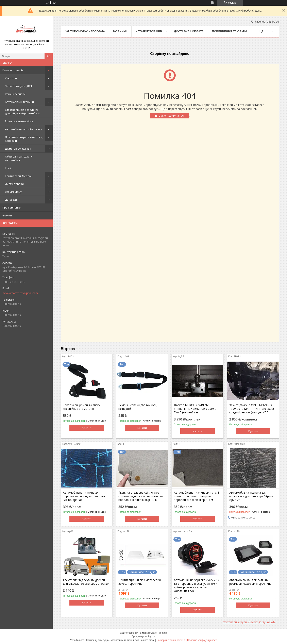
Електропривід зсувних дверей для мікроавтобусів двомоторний (86, 582)
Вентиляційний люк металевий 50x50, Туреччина (140, 582)
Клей (8, 168)
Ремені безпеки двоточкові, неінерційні (138, 407)
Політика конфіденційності (202, 640)
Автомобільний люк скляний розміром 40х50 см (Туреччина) (251, 582)
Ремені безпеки (15, 94)
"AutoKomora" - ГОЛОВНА (85, 31)
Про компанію (12, 208)
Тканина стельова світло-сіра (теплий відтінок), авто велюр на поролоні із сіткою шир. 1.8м (141, 496)
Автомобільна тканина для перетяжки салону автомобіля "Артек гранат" (84, 496)
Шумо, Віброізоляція (18, 149)
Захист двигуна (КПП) (19, 86)
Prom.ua (162, 633)
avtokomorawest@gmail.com (20, 293)
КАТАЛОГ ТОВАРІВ (149, 31)
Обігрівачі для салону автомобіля (19, 158)
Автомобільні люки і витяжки (24, 129)
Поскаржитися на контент (171, 640)
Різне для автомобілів (19, 121)
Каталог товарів (13, 70)
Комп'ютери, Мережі (18, 176)
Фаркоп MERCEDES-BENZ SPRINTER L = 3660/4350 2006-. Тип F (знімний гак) (195, 409)
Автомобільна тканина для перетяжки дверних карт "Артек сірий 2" (251, 496)
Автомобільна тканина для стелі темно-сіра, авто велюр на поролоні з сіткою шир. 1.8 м (196, 496)
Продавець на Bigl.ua (143, 637)
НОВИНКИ (120, 31)
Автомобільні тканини (19, 102)
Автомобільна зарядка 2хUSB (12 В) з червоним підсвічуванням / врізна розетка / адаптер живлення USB (197, 585)
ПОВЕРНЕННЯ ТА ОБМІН (229, 31)
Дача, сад (11, 200)
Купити (87, 428)
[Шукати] (49, 56)
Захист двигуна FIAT (172, 116)
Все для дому (13, 192)
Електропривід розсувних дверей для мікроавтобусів (23, 112)
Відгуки (7, 215)
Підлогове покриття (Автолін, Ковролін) (24, 139)
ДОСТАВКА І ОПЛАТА (189, 31)
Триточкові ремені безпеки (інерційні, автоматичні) (82, 407)
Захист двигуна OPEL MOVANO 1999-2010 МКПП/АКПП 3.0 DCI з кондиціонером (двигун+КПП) (252, 409)
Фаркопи (11, 78)
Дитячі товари (14, 184)
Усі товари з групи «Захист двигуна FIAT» (249, 622)
